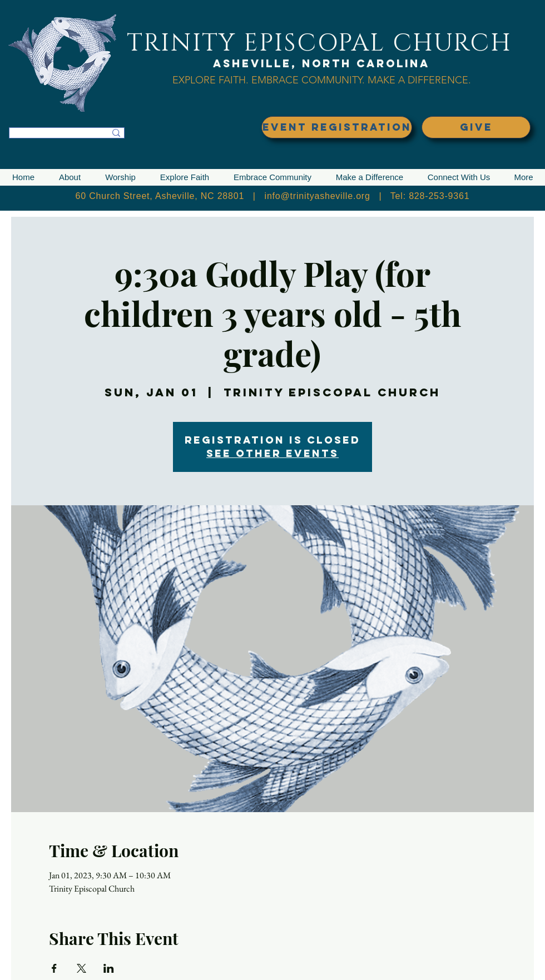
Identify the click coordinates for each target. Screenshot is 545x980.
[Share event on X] (81, 968)
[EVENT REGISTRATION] (337, 127)
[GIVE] (476, 127)
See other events (272, 453)
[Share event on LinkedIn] (109, 968)
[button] (70, 177)
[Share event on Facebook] (54, 968)
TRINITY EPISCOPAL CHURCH (319, 43)
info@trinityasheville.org (318, 196)
